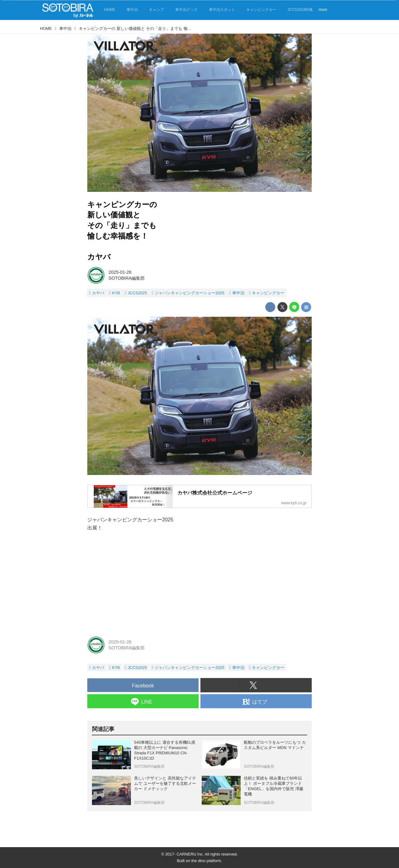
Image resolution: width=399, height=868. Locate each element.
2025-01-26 (120, 272)
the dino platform (206, 861)
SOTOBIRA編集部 (127, 278)
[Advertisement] (199, 583)
